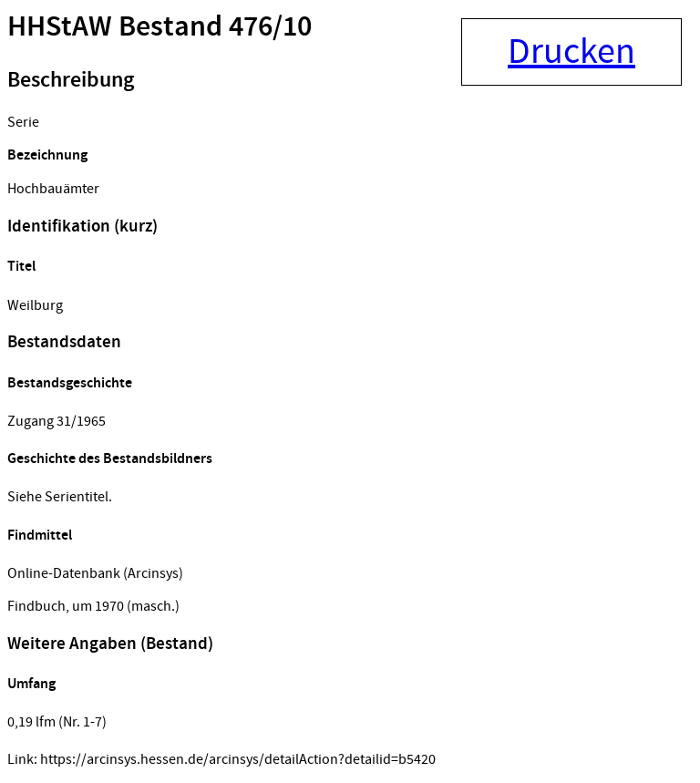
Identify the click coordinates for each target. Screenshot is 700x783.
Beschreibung (71, 80)
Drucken (571, 52)
